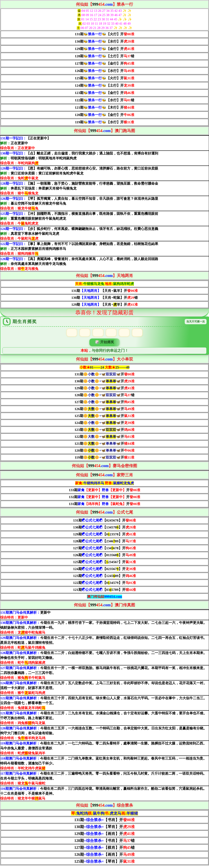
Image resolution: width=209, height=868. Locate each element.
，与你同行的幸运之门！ (104, 353)
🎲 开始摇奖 (104, 344)
